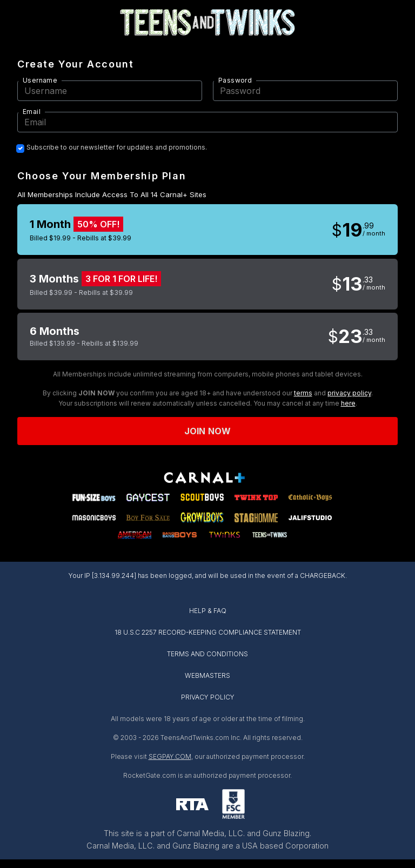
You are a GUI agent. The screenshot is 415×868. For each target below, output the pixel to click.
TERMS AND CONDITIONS (207, 654)
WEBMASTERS (207, 675)
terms (303, 393)
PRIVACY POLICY (208, 697)
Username (40, 80)
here (348, 403)
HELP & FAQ (208, 611)
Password (235, 80)
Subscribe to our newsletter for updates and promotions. (117, 147)
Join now (207, 431)
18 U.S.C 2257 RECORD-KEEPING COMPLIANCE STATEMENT (208, 632)
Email (32, 112)
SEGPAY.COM (170, 756)
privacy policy (349, 393)
